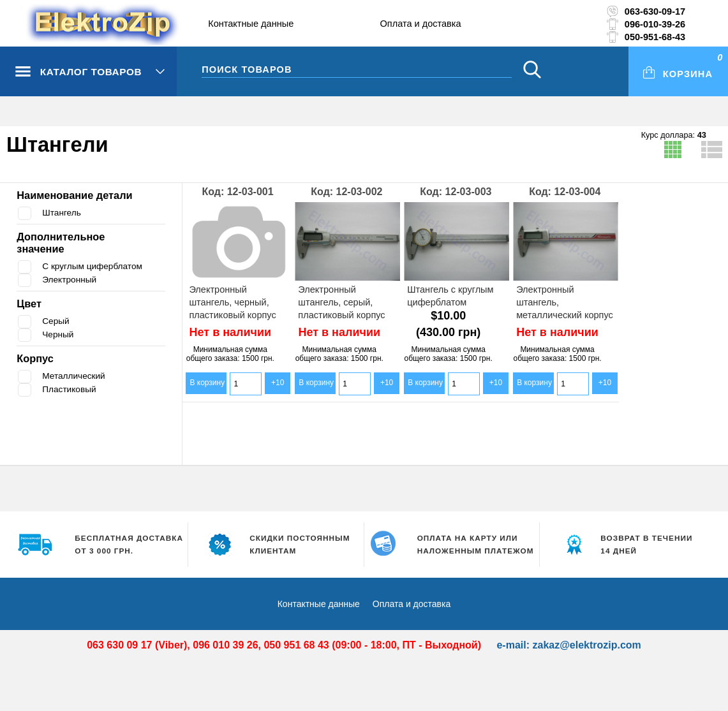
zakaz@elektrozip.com (586, 645)
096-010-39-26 (655, 24)
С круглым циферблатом (96, 266)
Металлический (76, 376)
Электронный (71, 280)
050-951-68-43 (655, 37)
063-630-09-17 (655, 11)
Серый (57, 321)
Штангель (63, 213)
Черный (59, 334)
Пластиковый (71, 389)
